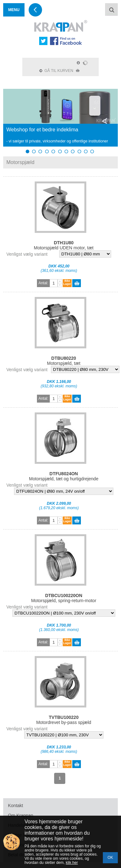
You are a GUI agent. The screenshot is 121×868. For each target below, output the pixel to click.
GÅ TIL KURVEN (60, 71)
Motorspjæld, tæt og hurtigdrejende (64, 476)
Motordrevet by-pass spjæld (64, 720)
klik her (72, 863)
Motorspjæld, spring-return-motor (64, 598)
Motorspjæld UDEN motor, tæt (64, 245)
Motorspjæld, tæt (64, 361)
